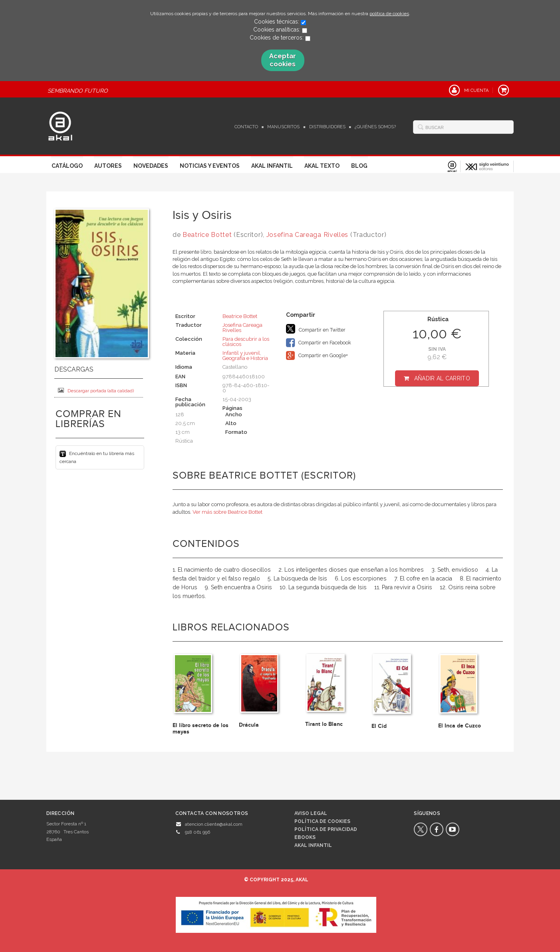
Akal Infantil (272, 166)
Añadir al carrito (442, 378)
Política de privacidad (326, 829)
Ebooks (305, 837)
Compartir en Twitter (316, 329)
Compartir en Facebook (319, 343)
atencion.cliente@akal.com (214, 824)
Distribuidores (327, 127)
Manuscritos (283, 127)
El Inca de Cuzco (460, 726)
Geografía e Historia (245, 358)
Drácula (249, 725)
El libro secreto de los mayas (201, 728)
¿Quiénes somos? (375, 127)
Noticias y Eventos (210, 166)
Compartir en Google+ (317, 356)
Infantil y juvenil (241, 353)
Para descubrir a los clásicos (246, 342)
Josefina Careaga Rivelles (308, 235)
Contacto (246, 127)
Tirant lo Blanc (324, 724)
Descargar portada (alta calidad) (96, 391)
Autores (108, 166)
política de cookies (389, 14)
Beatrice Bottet (207, 235)
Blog (359, 166)
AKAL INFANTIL (313, 845)
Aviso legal (311, 813)
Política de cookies (322, 821)
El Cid (379, 726)
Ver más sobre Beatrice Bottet (227, 512)
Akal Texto (322, 166)
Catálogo (67, 166)
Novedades (151, 166)
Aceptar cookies (283, 60)
